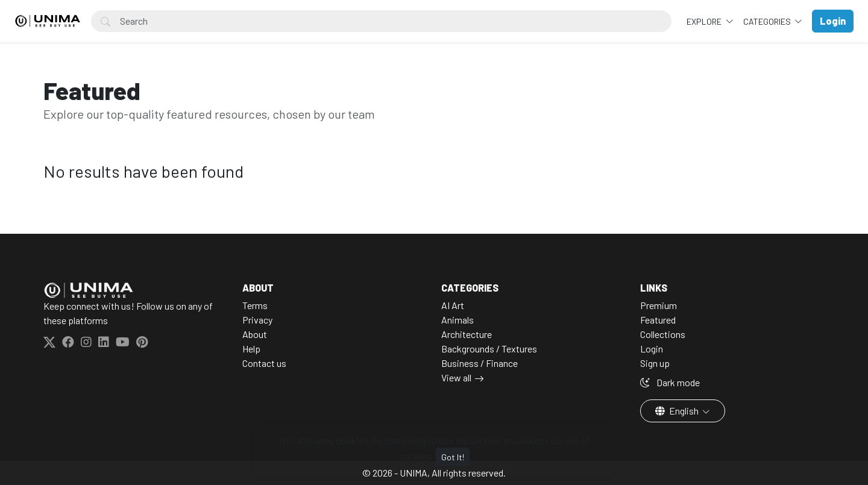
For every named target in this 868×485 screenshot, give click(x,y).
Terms (255, 305)
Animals (458, 320)
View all (456, 377)
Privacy (257, 320)
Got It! (453, 457)
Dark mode (670, 382)
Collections (663, 334)
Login (652, 349)
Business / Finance (480, 363)
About (255, 334)
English (678, 411)
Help (251, 349)
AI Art (453, 305)
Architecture (467, 334)
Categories (768, 21)
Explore (705, 21)
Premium (659, 305)
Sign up (655, 363)
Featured (658, 320)
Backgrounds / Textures (489, 349)
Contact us (264, 363)
